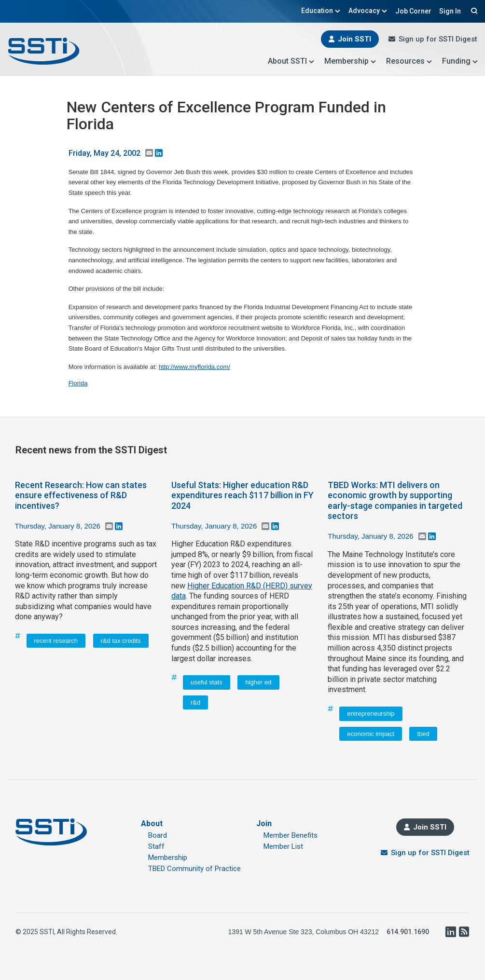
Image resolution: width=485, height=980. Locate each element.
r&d (195, 702)
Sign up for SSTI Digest (438, 39)
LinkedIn (450, 932)
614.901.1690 (408, 932)
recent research (56, 641)
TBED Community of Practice (194, 869)
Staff (156, 846)
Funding (460, 61)
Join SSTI (354, 39)
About (152, 823)
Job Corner (413, 11)
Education (321, 11)
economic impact (371, 734)
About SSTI (291, 61)
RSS (464, 932)
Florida (78, 383)
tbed (423, 734)
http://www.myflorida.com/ (194, 367)
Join (264, 823)
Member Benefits (291, 835)
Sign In (450, 11)
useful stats (207, 682)
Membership (350, 61)
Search (473, 11)
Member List (283, 846)
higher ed (258, 682)
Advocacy (368, 11)
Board (158, 835)
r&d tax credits (121, 641)
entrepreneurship (371, 714)
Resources (409, 61)
